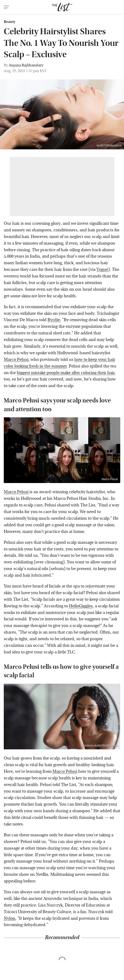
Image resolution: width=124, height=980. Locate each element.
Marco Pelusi (16, 360)
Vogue (102, 270)
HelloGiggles (81, 606)
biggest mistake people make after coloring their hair (66, 373)
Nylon (10, 918)
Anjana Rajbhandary (26, 65)
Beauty (10, 22)
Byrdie (54, 320)
